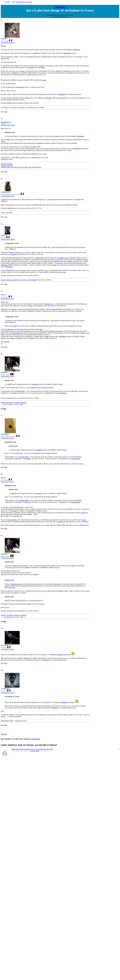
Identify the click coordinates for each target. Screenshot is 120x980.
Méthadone (62, 94)
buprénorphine (17, 333)
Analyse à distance (7, 164)
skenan (51, 66)
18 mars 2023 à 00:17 (8, 43)
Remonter (4, 734)
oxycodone (41, 66)
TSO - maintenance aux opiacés (22, 2)
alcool (79, 311)
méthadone (77, 50)
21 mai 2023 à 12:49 (7, 693)
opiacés (44, 80)
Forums (8, 2)
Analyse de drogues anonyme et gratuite (14, 402)
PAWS (46, 272)
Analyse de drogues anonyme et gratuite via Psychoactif (19, 280)
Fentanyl (67, 71)
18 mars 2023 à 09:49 (8, 239)
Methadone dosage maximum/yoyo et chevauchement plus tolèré (32, 749)
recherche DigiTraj (7, 166)
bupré (84, 520)
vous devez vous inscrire (32, 739)
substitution (76, 149)
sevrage (54, 265)
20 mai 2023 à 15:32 (7, 299)
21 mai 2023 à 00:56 (7, 558)
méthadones (46, 660)
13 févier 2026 (34, 751)
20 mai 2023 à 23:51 (7, 482)
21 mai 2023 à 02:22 (7, 649)
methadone (67, 53)
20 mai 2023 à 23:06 (7, 376)
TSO (44, 655)
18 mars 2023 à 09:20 (8, 196)
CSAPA (69, 309)
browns (86, 260)
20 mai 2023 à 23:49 (7, 438)
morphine (14, 393)
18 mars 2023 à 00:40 (8, 125)
